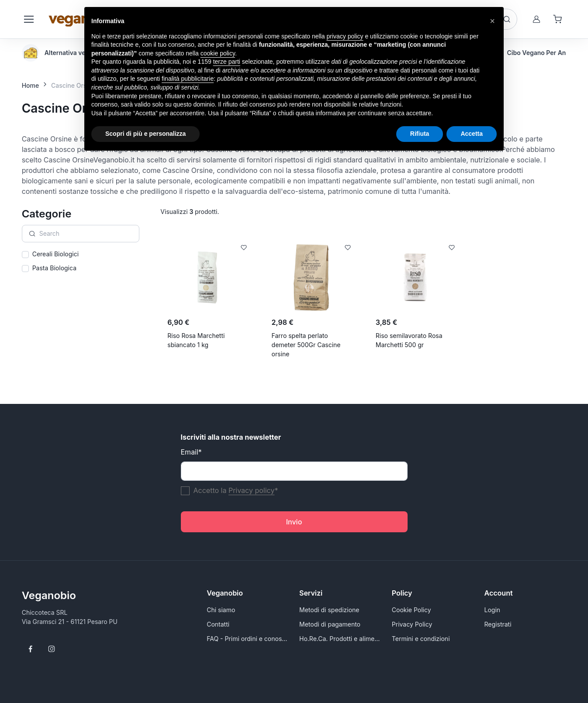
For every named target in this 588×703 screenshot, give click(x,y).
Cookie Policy (412, 610)
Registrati (498, 624)
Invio (294, 522)
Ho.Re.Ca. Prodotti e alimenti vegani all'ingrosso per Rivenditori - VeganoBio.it (340, 639)
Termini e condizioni (421, 639)
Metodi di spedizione (329, 610)
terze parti (227, 62)
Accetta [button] (472, 134)
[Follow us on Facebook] (31, 649)
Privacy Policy (412, 624)
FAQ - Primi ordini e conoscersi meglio (248, 639)
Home (31, 85)
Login (493, 610)
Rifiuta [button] (420, 134)
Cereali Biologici (55, 254)
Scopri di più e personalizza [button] (145, 134)
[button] (492, 21)
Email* (191, 452)
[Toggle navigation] (28, 19)
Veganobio (49, 595)
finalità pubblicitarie (188, 79)
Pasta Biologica (54, 268)
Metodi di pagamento (330, 624)
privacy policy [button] (345, 36)
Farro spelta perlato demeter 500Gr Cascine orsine (306, 345)
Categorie (47, 214)
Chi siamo (221, 610)
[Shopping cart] (557, 19)
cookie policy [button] (218, 53)
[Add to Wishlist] (244, 248)
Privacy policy (251, 490)
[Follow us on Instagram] (52, 649)
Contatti (218, 624)
